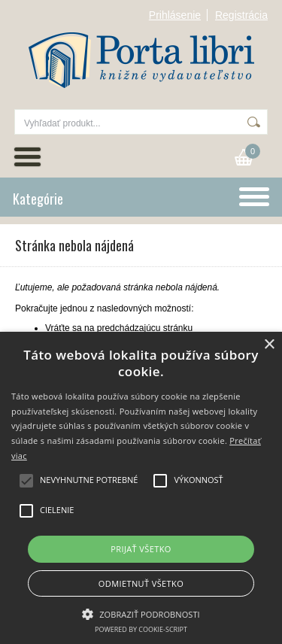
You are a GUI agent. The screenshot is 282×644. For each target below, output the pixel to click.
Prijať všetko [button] (141, 549)
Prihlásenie (175, 15)
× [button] (269, 345)
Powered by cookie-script (141, 629)
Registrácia (241, 15)
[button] (141, 613)
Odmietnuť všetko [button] (141, 583)
